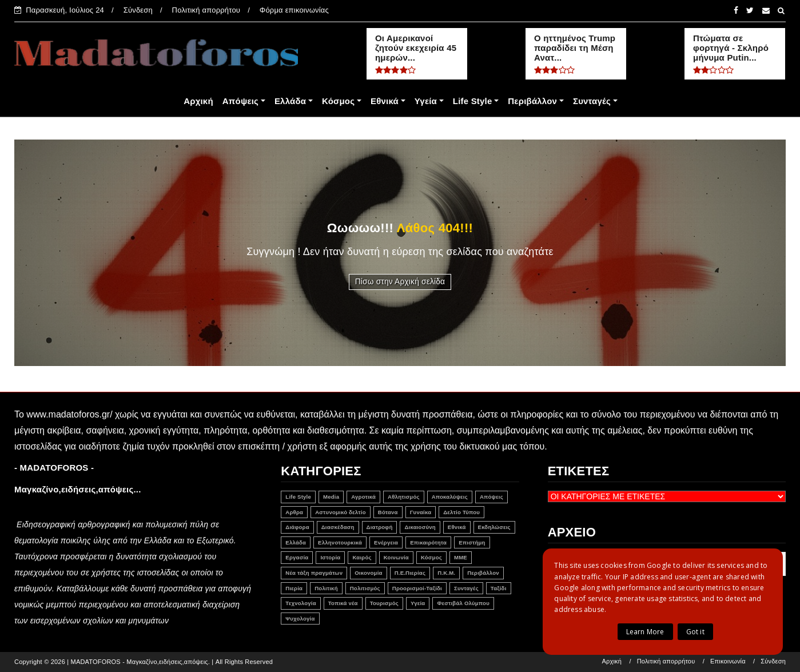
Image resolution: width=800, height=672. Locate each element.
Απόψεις (240, 101)
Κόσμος (338, 101)
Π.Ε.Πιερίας (410, 573)
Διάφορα (297, 527)
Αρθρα (294, 512)
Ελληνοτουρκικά (340, 542)
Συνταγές (592, 101)
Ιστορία (330, 557)
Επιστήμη (472, 542)
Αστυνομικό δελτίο (341, 512)
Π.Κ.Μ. (446, 573)
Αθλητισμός (404, 497)
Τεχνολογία (301, 603)
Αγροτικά (363, 497)
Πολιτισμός (365, 588)
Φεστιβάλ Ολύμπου (463, 603)
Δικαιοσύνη (420, 527)
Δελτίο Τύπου (461, 512)
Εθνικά (385, 101)
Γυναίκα (421, 512)
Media (331, 497)
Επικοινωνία (728, 661)
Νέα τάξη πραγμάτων (314, 573)
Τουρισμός (384, 603)
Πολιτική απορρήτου (206, 10)
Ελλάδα (290, 101)
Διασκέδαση (338, 527)
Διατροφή (380, 527)
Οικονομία (368, 573)
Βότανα (388, 512)
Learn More (645, 632)
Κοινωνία (396, 557)
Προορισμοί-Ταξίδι (417, 588)
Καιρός (362, 557)
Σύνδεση (138, 10)
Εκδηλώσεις (494, 527)
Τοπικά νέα (343, 603)
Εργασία (297, 557)
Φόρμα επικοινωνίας (294, 10)
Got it (695, 632)
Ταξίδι (499, 588)
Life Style (473, 101)
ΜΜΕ (461, 557)
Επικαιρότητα (428, 542)
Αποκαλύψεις (450, 497)
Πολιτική (326, 588)
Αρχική (198, 101)
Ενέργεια (386, 542)
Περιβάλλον (532, 101)
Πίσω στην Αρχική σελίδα (400, 282)
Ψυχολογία (300, 619)
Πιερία (294, 588)
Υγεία (426, 101)
